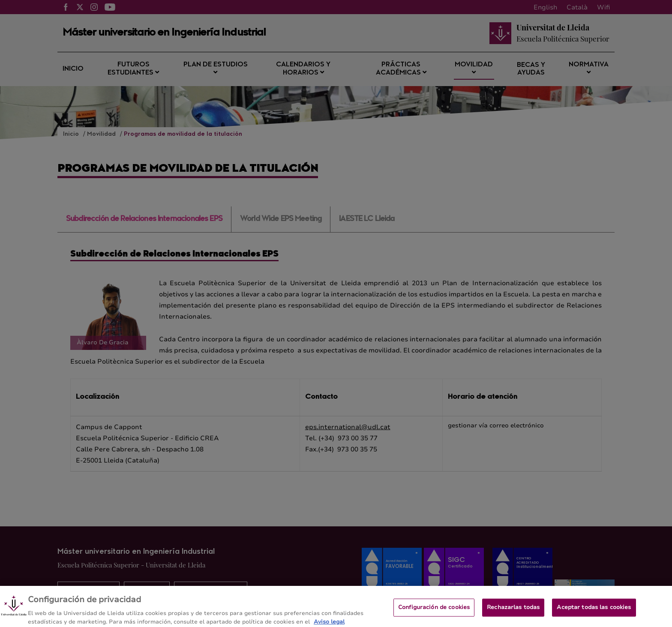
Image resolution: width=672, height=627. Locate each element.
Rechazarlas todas (513, 610)
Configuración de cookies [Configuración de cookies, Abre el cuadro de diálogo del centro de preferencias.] (434, 610)
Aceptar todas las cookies (594, 610)
